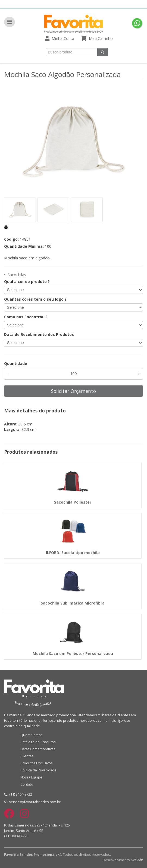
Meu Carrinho (101, 38)
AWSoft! (137, 860)
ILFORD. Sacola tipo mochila (73, 553)
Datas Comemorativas (38, 749)
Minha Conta (63, 38)
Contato (27, 784)
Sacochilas (17, 275)
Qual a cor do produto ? (27, 282)
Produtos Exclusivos (36, 763)
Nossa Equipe (31, 777)
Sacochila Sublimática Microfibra (73, 603)
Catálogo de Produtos (38, 742)
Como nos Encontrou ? (26, 317)
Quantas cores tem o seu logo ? (35, 299)
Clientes (27, 756)
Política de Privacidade (38, 770)
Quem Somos (31, 735)
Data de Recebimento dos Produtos (39, 334)
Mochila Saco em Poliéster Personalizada (73, 654)
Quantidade (16, 363)
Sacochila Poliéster (73, 502)
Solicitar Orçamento (73, 391)
